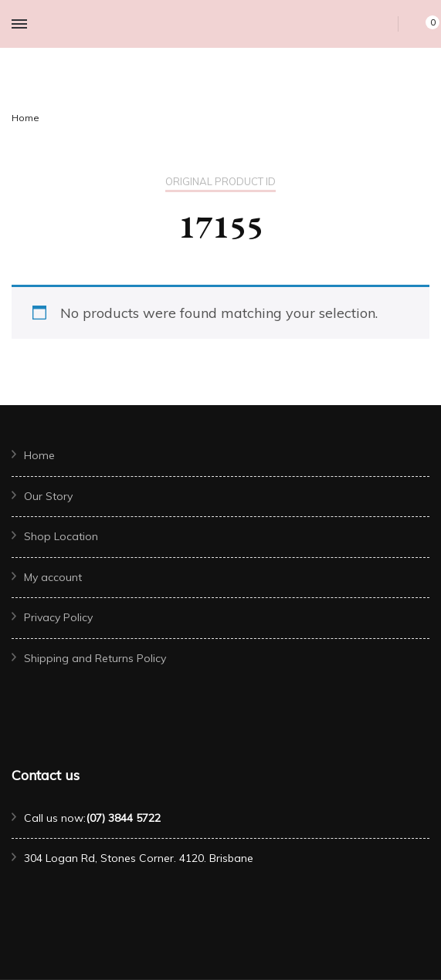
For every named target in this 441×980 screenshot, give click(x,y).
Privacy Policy (58, 617)
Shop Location (61, 536)
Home (39, 455)
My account (53, 577)
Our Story (48, 496)
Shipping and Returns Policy (95, 658)
